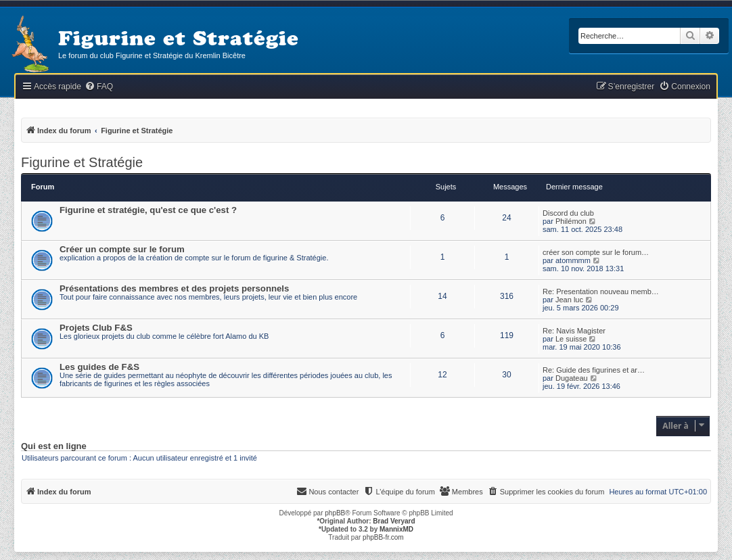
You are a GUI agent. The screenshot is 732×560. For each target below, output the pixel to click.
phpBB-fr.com (383, 537)
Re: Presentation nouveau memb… (601, 291)
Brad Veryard (394, 521)
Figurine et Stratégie (82, 162)
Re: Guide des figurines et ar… (594, 370)
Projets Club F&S (96, 328)
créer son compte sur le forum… (596, 252)
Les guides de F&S (99, 367)
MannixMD (396, 529)
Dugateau (572, 378)
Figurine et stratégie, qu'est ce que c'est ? (148, 210)
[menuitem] (99, 87)
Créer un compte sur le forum (122, 249)
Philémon (571, 221)
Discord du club (568, 213)
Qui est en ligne (54, 446)
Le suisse (571, 339)
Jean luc (569, 300)
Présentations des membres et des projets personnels (174, 288)
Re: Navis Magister (574, 331)
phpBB (335, 513)
